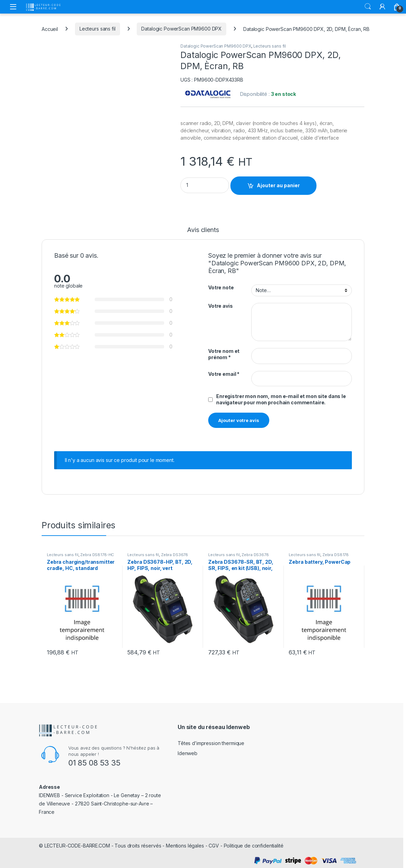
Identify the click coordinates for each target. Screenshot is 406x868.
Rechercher (368, 7)
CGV (214, 846)
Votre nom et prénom (224, 354)
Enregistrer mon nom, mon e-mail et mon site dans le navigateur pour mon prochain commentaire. (281, 399)
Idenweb (188, 753)
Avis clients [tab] (203, 230)
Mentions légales (185, 846)
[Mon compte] (382, 7)
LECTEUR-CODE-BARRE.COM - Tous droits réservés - (105, 846)
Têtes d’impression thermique (211, 743)
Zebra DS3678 (175, 555)
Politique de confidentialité (254, 846)
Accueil (50, 29)
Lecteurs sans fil (98, 29)
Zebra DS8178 (336, 555)
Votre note (221, 287)
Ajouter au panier (278, 185)
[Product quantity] (205, 185)
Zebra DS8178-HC (97, 555)
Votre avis (221, 306)
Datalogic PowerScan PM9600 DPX (181, 29)
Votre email (224, 374)
